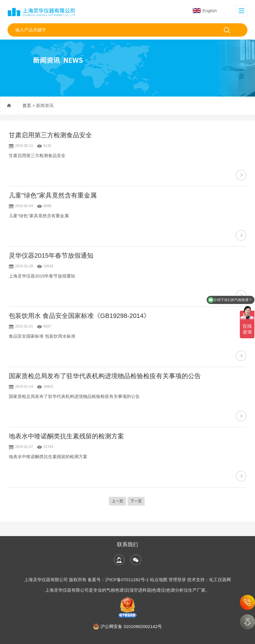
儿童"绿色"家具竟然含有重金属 (53, 195)
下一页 (136, 501)
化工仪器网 (220, 580)
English (205, 11)
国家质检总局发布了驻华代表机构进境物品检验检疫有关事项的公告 (105, 376)
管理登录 (177, 580)
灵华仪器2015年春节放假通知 (51, 256)
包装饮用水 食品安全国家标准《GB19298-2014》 (79, 316)
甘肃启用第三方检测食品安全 (50, 135)
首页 (27, 105)
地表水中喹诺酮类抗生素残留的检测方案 (66, 436)
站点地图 (159, 580)
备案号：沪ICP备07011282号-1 (119, 580)
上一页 (117, 501)
